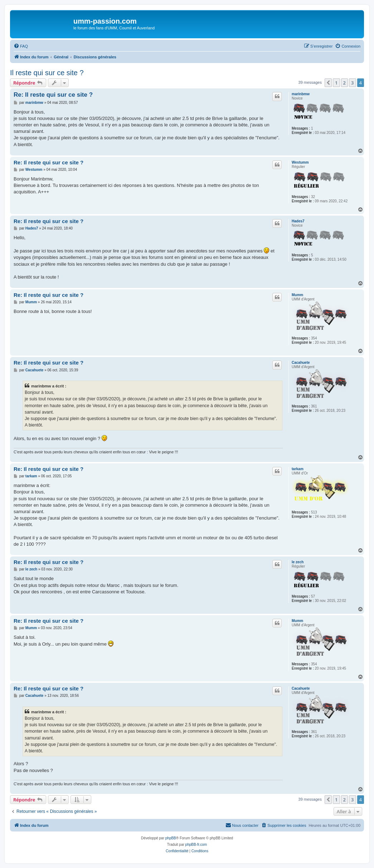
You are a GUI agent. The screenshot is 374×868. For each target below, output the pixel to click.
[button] (328, 83)
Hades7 (298, 221)
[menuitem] (21, 46)
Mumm (297, 295)
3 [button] (352, 83)
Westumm (300, 162)
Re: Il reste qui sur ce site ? (53, 95)
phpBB (171, 838)
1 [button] (336, 83)
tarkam (298, 469)
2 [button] (344, 83)
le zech (298, 562)
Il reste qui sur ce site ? (47, 73)
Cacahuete (301, 363)
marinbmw (301, 94)
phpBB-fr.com (196, 845)
